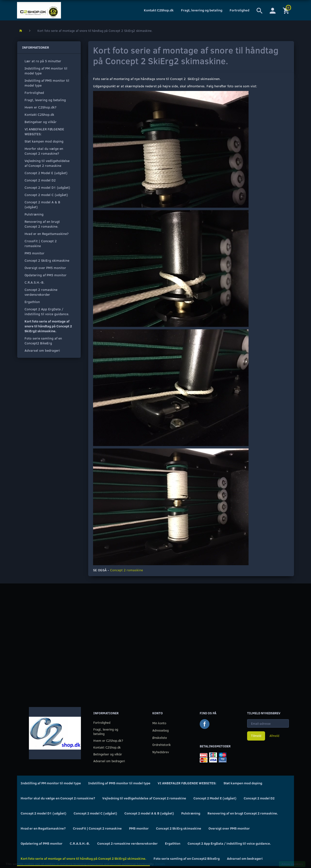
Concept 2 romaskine (126, 570)
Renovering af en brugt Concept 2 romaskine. (42, 224)
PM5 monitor (35, 253)
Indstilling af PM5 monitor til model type (47, 83)
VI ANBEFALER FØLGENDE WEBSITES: (44, 131)
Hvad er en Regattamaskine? (47, 234)
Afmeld (274, 736)
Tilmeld (256, 736)
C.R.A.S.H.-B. (35, 282)
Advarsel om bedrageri (42, 350)
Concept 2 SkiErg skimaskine (47, 260)
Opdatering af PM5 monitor (46, 275)
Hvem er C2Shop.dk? (40, 107)
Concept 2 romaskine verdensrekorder (41, 292)
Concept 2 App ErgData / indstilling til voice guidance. (47, 311)
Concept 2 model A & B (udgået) (42, 204)
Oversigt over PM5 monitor (45, 268)
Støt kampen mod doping (44, 141)
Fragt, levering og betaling (202, 10)
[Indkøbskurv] (287, 10)
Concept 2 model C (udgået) (46, 195)
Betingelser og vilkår (41, 122)
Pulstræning (34, 214)
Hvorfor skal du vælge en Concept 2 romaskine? (44, 151)
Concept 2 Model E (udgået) (46, 173)
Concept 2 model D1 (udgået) (47, 187)
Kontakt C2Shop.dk (159, 10)
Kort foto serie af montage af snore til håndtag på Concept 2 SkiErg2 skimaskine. (48, 326)
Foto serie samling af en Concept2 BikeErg (43, 341)
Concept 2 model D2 (40, 180)
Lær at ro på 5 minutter (43, 61)
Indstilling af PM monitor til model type (46, 71)
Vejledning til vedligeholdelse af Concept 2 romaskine (47, 163)
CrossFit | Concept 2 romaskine (41, 243)
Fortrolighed (239, 10)
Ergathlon (32, 302)
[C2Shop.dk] (39, 10)
